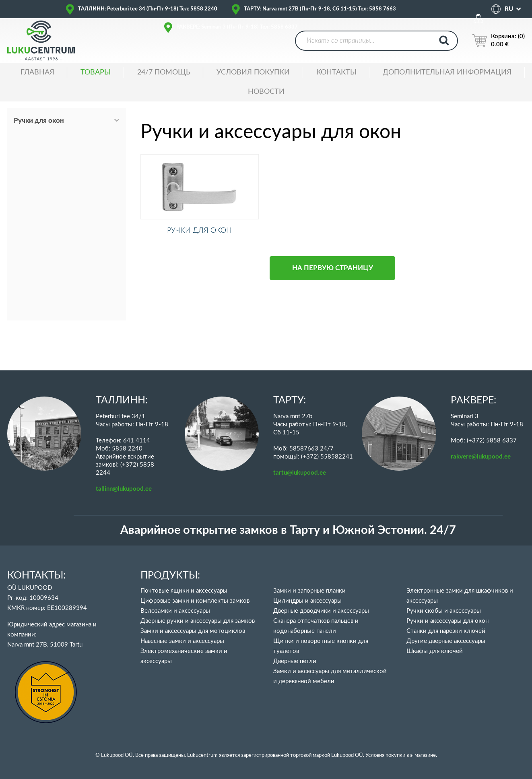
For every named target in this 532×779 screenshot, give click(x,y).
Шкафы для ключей (435, 651)
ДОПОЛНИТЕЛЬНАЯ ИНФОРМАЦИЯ (447, 72)
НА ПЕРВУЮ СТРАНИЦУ (333, 278)
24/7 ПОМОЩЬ (164, 72)
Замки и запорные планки (309, 591)
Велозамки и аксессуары (175, 611)
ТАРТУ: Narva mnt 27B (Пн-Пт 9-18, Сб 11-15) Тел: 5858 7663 (320, 9)
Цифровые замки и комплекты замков (195, 601)
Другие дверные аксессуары (446, 641)
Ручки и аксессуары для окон (447, 621)
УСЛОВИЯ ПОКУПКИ (253, 72)
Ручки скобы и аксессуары (444, 611)
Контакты (336, 72)
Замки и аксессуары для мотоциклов (193, 631)
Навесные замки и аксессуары (182, 641)
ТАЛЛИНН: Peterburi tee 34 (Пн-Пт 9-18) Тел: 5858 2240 (148, 9)
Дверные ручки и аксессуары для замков (198, 621)
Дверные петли (295, 661)
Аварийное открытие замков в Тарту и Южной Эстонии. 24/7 (288, 530)
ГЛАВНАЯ (37, 72)
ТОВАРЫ (96, 72)
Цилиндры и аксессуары (307, 601)
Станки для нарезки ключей (446, 631)
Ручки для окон (39, 121)
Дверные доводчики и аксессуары (321, 611)
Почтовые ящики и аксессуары (184, 591)
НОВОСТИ (266, 92)
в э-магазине (421, 755)
